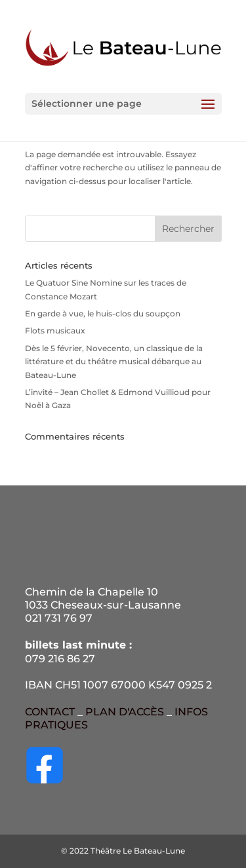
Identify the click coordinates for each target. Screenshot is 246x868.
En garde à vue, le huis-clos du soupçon (103, 313)
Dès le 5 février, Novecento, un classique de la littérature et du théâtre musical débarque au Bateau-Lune (114, 362)
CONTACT (50, 712)
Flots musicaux (55, 330)
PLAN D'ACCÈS (125, 712)
